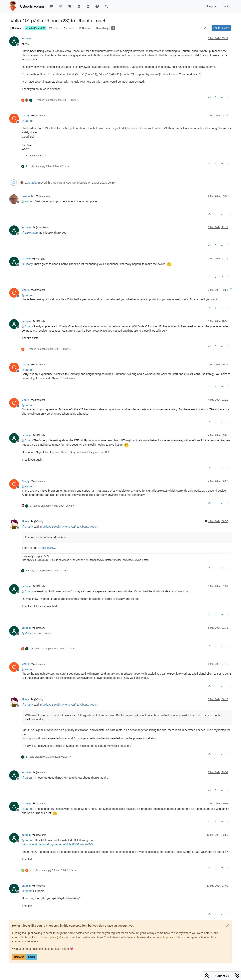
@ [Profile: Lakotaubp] (30, 233)
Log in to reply (221, 28)
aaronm (26, 38)
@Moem (39, 628)
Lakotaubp (31, 183)
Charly (26, 116)
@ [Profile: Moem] (27, 633)
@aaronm (38, 116)
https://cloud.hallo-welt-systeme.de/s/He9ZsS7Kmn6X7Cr (57, 844)
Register (19, 957)
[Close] (227, 926)
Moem (25, 521)
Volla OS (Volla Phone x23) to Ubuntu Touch (70, 527)
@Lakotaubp (41, 227)
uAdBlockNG (47, 548)
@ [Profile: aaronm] (28, 121)
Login (32, 957)
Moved (17, 28)
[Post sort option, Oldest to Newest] (205, 28)
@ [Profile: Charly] (27, 264)
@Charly (39, 259)
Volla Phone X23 (35, 28)
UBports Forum (32, 6)
